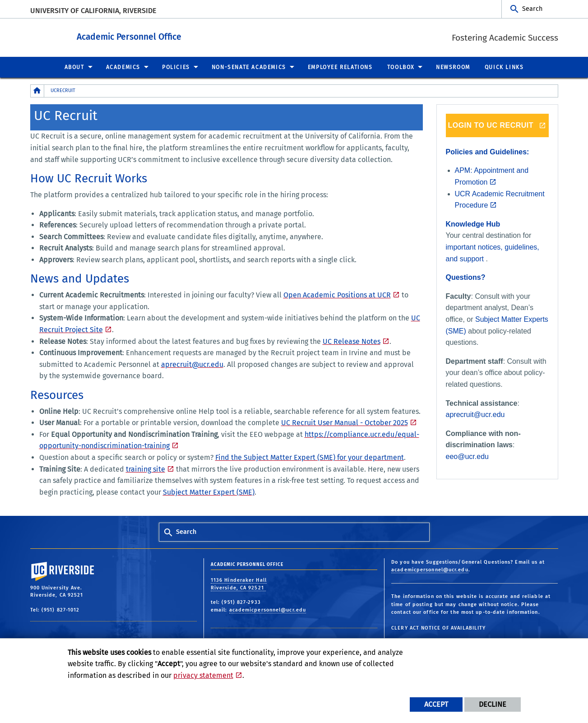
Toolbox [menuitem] (401, 67)
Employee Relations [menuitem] (340, 67)
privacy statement (203, 675)
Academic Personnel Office (171, 35)
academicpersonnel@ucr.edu (268, 609)
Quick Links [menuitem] (504, 67)
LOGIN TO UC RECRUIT (491, 125)
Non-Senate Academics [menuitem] (249, 67)
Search (532, 9)
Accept (436, 704)
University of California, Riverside (93, 11)
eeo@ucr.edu (467, 456)
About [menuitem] (74, 67)
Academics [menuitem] (123, 67)
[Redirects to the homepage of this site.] (37, 90)
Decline (493, 704)
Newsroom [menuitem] (453, 67)
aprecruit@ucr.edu (475, 414)
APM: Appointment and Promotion (492, 176)
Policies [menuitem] (176, 67)
